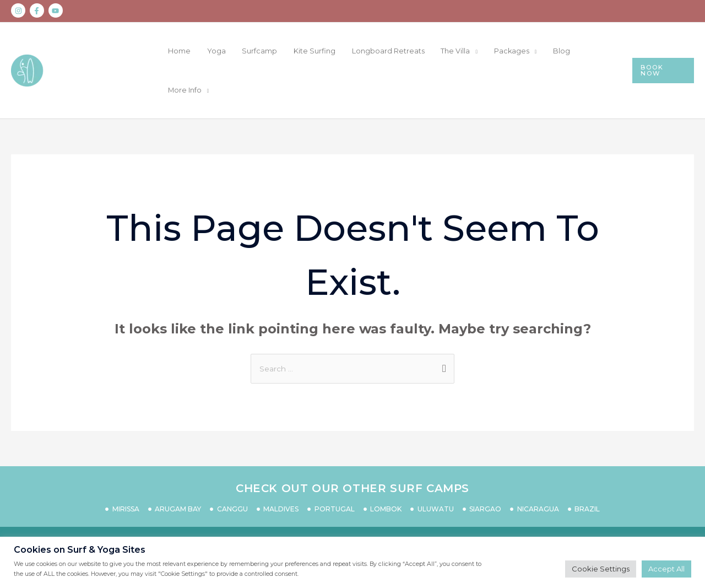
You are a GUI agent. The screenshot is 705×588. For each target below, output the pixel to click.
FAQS (241, 506)
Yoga (272, 51)
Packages (528, 51)
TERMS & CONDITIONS (450, 506)
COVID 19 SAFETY (293, 506)
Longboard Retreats (420, 51)
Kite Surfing (354, 51)
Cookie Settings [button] (601, 569)
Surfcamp (307, 51)
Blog (569, 51)
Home (243, 51)
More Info (603, 51)
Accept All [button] (666, 569)
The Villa (479, 51)
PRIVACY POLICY (367, 506)
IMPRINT (516, 506)
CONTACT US (198, 506)
